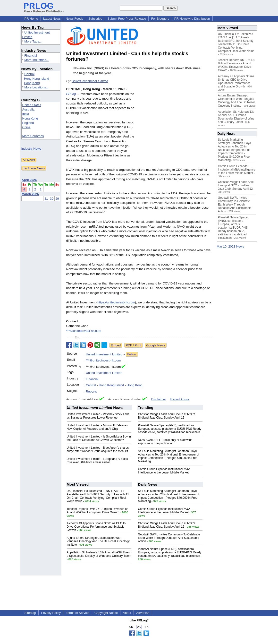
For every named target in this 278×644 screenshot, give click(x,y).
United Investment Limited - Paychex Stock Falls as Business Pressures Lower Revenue (98, 416)
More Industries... (36, 60)
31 (46, 199)
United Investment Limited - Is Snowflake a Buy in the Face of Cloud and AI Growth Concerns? (99, 438)
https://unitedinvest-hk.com (116, 302)
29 (57, 199)
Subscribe (95, 19)
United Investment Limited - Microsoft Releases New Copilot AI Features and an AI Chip (97, 427)
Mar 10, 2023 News (231, 246)
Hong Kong (32, 83)
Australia (29, 109)
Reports (91, 391)
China (26, 127)
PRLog (71, 94)
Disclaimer (159, 399)
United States (32, 105)
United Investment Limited (90, 81)
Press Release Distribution (44, 9)
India (26, 114)
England (28, 123)
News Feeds (74, 19)
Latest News (52, 19)
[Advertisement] (176, 122)
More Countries (33, 136)
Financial (31, 56)
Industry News (31, 149)
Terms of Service (78, 613)
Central (29, 74)
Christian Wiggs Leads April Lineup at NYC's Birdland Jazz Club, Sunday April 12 (167, 416)
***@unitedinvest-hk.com (84, 331)
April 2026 (29, 180)
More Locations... (36, 87)
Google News (156, 345)
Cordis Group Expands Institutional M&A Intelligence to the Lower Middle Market (164, 471)
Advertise (143, 613)
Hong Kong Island (37, 79)
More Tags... (33, 41)
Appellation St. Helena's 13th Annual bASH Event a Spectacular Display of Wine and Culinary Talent (99, 554)
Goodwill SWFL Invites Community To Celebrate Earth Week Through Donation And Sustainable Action (169, 538)
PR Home (31, 19)
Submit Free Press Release (127, 19)
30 (52, 199)
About (127, 613)
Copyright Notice (106, 613)
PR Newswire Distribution (192, 19)
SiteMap (30, 613)
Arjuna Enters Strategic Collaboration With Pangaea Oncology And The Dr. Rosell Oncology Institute (98, 541)
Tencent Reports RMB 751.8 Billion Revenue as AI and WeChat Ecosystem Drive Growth (97, 511)
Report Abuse (180, 399)
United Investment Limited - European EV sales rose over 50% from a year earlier (97, 461)
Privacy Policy (51, 613)
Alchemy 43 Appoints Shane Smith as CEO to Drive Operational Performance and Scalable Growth (96, 527)
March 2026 (30, 194)
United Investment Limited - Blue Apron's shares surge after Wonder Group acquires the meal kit (98, 449)
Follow (132, 354)
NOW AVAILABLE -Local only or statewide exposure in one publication (165, 442)
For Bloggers (160, 19)
